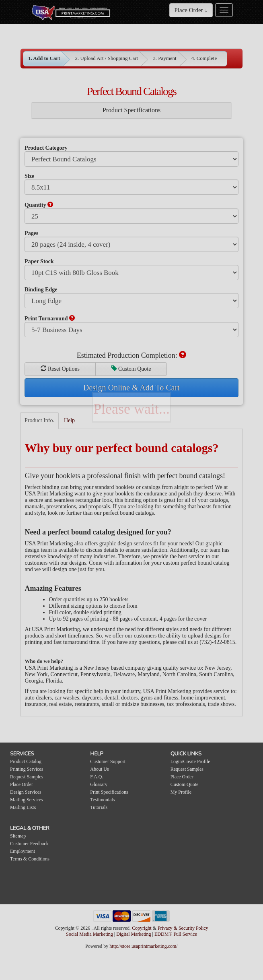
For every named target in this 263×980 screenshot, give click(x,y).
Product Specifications (131, 110)
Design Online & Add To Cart (131, 388)
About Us (99, 769)
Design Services (26, 792)
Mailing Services (27, 800)
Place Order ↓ (191, 10)
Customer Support (108, 761)
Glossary (99, 784)
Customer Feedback (29, 844)
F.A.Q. (97, 777)
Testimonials (102, 800)
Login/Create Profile (190, 761)
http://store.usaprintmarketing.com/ (143, 946)
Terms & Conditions (30, 859)
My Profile (181, 792)
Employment (23, 851)
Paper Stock (39, 261)
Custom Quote (131, 369)
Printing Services (27, 769)
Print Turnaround (50, 318)
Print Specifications (109, 792)
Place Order (22, 784)
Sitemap (18, 836)
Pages (31, 233)
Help (69, 420)
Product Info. (39, 420)
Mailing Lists (23, 807)
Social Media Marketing (90, 934)
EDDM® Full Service (176, 934)
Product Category (46, 148)
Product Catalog (26, 761)
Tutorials (99, 807)
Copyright (142, 928)
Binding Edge (41, 290)
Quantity (39, 205)
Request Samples (27, 777)
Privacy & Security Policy (183, 928)
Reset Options (60, 369)
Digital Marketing (134, 934)
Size (29, 176)
